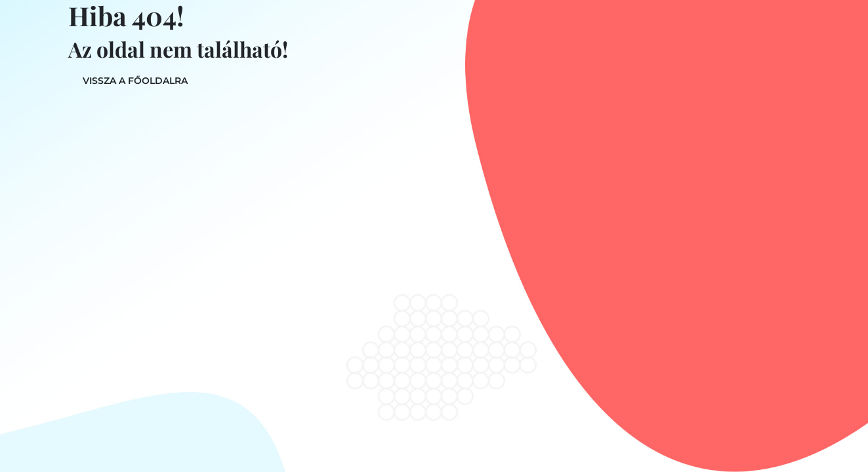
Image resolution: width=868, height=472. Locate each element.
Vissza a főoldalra (135, 81)
